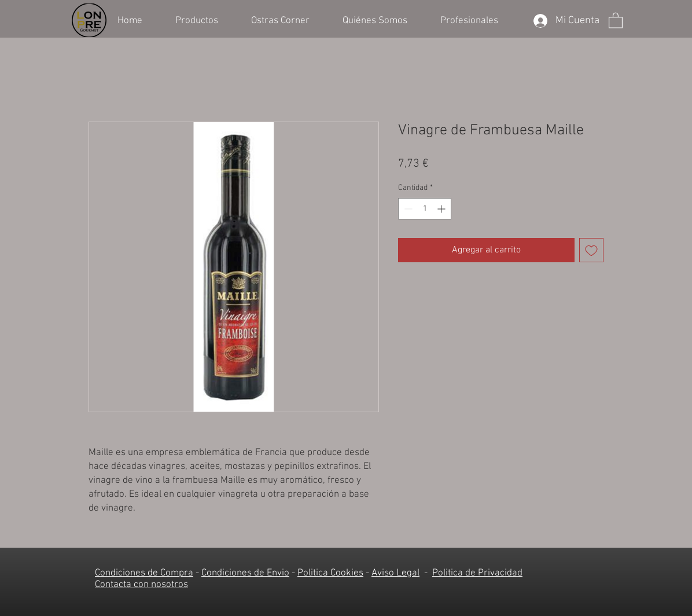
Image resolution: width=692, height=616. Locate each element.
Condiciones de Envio (245, 573)
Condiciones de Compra (144, 573)
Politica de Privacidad (477, 573)
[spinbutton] (425, 209)
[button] (205, 20)
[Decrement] (407, 209)
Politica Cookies (330, 573)
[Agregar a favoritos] (591, 250)
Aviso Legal (395, 573)
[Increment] (442, 209)
